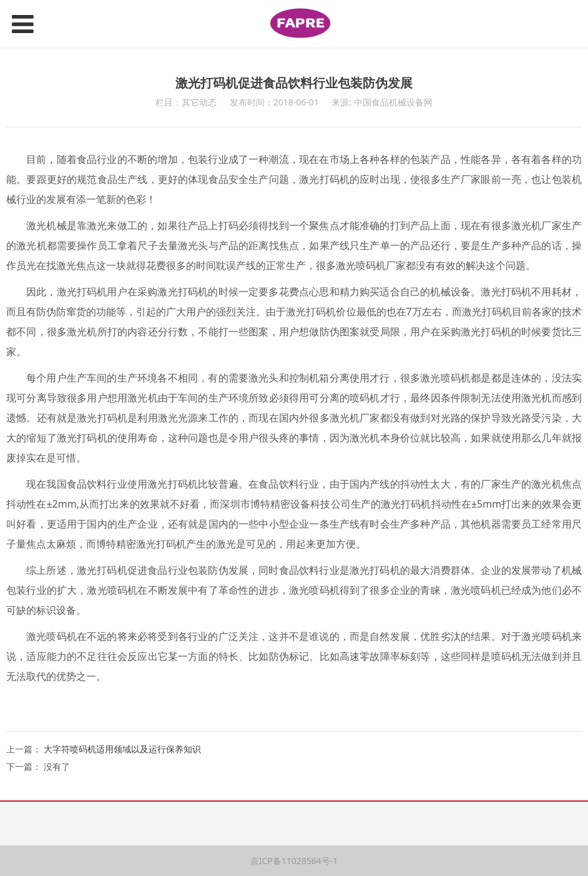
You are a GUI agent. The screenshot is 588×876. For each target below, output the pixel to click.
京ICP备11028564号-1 (294, 861)
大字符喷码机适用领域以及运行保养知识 (122, 749)
